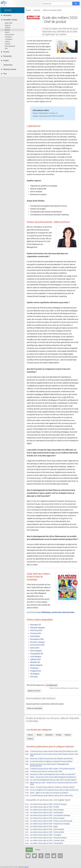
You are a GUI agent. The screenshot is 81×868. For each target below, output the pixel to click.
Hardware (8, 37)
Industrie (30, 739)
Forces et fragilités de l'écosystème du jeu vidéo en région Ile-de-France (52, 790)
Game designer (36, 651)
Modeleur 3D (35, 662)
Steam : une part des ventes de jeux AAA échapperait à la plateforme (51, 777)
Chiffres (8, 28)
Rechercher (8, 65)
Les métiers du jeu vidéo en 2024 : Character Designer (46, 838)
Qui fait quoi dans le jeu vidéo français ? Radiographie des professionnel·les (47, 765)
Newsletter (6, 56)
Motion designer (36, 665)
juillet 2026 (9, 23)
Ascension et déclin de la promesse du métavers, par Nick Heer (49, 759)
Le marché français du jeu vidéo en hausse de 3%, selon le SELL (49, 796)
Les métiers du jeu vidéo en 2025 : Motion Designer (45, 818)
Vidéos (7, 42)
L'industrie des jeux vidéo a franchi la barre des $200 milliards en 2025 (51, 751)
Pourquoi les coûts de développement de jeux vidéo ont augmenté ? (50, 774)
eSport (7, 32)
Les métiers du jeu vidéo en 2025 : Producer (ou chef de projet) (49, 821)
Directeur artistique (38, 642)
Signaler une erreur (34, 691)
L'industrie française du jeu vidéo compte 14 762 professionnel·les (50, 769)
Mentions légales (24, 867)
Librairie (8, 44)
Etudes (7, 30)
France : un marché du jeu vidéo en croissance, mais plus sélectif (50, 787)
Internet (30, 735)
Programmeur (36, 671)
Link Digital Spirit (51, 685)
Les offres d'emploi (51, 612)
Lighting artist (35, 659)
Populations (49, 735)
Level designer (36, 657)
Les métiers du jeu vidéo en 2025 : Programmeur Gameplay (47, 824)
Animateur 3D (36, 625)
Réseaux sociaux (9, 69)
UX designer (35, 674)
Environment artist (37, 645)
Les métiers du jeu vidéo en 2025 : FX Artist (42, 807)
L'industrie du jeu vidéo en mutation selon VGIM (44, 772)
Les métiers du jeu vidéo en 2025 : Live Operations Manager (48, 815)
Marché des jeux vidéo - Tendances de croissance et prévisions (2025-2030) (51, 784)
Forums (5, 52)
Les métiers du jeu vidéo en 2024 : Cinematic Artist (45, 841)
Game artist (35, 648)
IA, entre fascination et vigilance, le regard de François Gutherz (49, 761)
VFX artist (34, 677)
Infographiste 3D (37, 654)
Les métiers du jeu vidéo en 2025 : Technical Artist (45, 832)
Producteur (35, 668)
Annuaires (6, 15)
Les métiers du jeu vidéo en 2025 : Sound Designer (45, 829)
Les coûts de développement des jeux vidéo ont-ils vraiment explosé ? (51, 780)
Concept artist (36, 633)
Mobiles (39, 735)
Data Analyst (35, 636)
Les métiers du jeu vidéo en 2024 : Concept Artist (44, 843)
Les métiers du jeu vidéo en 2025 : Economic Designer (46, 804)
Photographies (10, 46)
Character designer (38, 628)
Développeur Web (37, 639)
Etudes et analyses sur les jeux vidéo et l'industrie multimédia (52, 720)
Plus (4, 74)
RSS (6, 48)
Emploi (5, 61)
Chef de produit (36, 630)
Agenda (8, 25)
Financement (9, 35)
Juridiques (9, 39)
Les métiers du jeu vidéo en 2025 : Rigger (41, 827)
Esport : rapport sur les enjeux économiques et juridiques (47, 793)
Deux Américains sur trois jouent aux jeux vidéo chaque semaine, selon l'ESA (52, 755)
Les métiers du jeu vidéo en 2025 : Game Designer (45, 810)
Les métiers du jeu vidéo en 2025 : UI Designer (43, 835)
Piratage (59, 735)
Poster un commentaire (35, 708)
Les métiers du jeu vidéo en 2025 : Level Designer (44, 813)
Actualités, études (9, 20)
